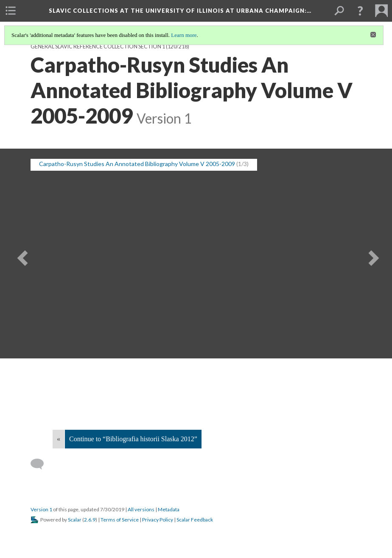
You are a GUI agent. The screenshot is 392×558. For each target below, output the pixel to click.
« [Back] (59, 439)
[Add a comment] (41, 464)
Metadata (169, 509)
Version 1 (41, 509)
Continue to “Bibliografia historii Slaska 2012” (133, 439)
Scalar (75, 520)
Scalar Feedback (195, 520)
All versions (141, 509)
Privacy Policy (158, 520)
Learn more (184, 35)
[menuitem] (11, 11)
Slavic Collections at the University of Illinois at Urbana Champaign (180, 11)
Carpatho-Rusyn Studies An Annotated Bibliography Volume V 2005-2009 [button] (137, 164)
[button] (360, 11)
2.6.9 (90, 520)
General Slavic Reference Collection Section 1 (98, 46)
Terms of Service (120, 520)
